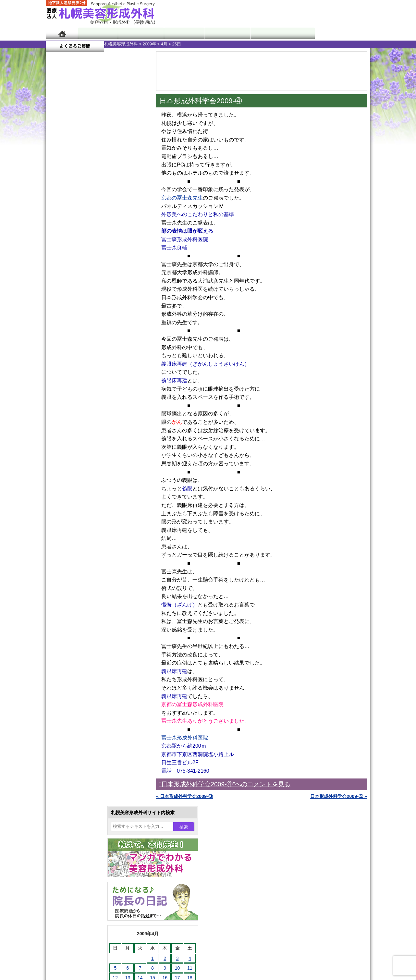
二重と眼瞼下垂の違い (81, 618)
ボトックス (79, 758)
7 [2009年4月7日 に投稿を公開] (82, 213)
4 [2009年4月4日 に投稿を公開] (131, 203)
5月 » (72, 255)
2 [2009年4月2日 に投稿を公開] (106, 203)
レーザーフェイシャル (90, 676)
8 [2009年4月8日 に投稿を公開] (94, 213)
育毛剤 (74, 700)
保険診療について (77, 852)
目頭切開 (77, 746)
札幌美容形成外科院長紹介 (86, 864)
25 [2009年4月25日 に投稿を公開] (131, 233)
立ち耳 (74, 653)
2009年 (91, 44)
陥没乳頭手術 (81, 583)
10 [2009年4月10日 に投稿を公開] (119, 213)
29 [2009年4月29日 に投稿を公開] (94, 242)
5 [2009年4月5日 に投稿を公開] (57, 213)
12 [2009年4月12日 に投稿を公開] (57, 223)
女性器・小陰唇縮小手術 (92, 594)
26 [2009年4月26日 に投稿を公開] (57, 242)
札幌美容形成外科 (63, 44)
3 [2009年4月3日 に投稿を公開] (119, 203)
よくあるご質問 (341, 33)
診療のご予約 (351, 13)
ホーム (62, 33)
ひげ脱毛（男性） (86, 688)
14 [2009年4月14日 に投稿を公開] (82, 223)
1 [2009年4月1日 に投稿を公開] (94, 203)
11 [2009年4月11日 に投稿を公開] (131, 213)
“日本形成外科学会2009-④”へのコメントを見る (225, 784)
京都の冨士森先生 (182, 198)
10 (90, 304)
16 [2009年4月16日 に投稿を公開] (106, 223)
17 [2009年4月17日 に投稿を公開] (119, 223)
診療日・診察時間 (279, 33)
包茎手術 (77, 723)
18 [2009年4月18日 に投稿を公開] (131, 223)
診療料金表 (224, 33)
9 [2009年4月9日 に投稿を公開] (106, 213)
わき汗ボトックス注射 (90, 641)
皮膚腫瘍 (77, 735)
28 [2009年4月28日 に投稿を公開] (82, 242)
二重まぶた (79, 606)
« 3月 (55, 255)
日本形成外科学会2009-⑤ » (339, 796)
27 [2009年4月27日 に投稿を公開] (69, 242)
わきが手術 (91, 630)
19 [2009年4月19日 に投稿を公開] (57, 233)
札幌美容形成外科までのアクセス (92, 829)
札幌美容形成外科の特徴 (83, 805)
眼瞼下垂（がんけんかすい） (97, 571)
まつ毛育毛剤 (81, 711)
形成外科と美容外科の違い (86, 817)
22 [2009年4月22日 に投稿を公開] (94, 233)
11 (97, 304)
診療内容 (182, 33)
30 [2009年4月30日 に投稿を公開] (106, 242)
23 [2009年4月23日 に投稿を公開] (106, 233)
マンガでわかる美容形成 (140, 33)
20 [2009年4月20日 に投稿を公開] (69, 233)
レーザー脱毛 (81, 665)
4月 (106, 44)
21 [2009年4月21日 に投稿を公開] (82, 233)
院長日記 (98, 33)
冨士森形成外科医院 (185, 738)
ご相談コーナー (312, 13)
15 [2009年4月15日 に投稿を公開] (94, 223)
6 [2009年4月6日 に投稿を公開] (69, 213)
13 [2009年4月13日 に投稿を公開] (69, 223)
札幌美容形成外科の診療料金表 (90, 840)
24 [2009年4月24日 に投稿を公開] (119, 233)
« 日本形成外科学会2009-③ (184, 796)
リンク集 (67, 876)
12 (103, 304)
